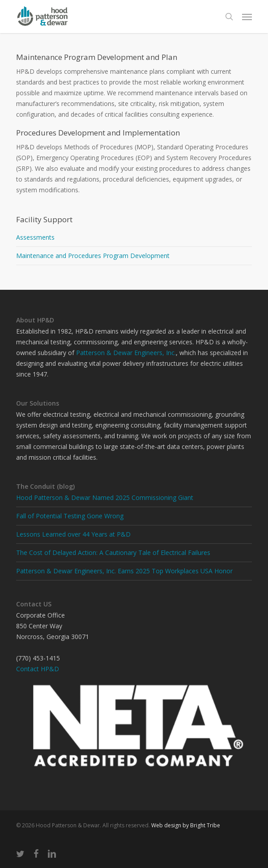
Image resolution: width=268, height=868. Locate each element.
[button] (247, 17)
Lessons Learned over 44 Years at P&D (73, 534)
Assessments (35, 237)
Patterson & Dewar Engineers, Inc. (126, 353)
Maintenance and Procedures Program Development (93, 256)
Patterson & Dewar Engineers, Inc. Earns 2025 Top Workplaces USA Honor (124, 571)
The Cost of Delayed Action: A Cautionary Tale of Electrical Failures (113, 553)
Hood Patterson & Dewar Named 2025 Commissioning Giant (105, 498)
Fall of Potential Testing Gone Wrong (70, 516)
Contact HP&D (38, 669)
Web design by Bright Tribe (186, 825)
